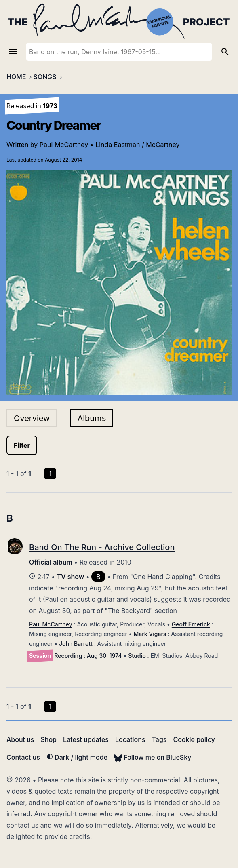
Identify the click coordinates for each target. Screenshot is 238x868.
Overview (32, 418)
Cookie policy (194, 739)
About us (20, 739)
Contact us (23, 757)
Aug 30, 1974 (104, 656)
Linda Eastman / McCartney (137, 145)
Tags (159, 739)
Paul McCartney (64, 145)
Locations (130, 739)
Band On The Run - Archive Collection (102, 547)
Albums (92, 418)
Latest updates (86, 739)
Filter (22, 445)
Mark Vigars (150, 634)
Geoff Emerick (191, 624)
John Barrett (76, 644)
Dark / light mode (77, 757)
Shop (48, 739)
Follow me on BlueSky (153, 757)
